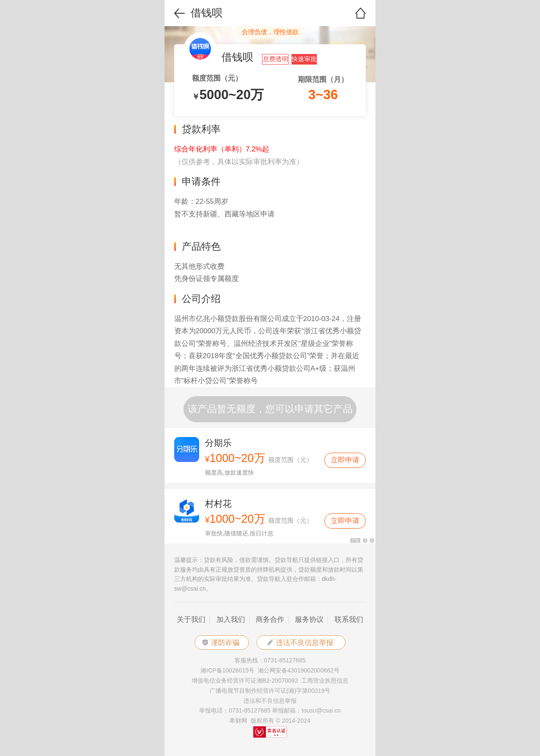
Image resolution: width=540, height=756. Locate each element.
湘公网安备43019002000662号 (299, 670)
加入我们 (231, 620)
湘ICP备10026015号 (227, 670)
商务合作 (270, 620)
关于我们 (191, 620)
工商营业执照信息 (325, 680)
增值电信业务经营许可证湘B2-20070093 (245, 680)
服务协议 (309, 620)
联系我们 (349, 620)
